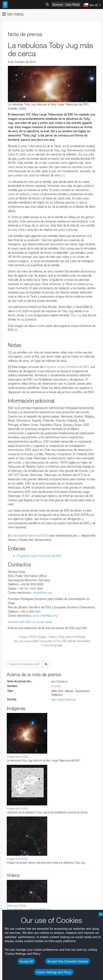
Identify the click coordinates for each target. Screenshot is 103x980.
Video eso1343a (16, 906)
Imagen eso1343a (17, 757)
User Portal (73, 5)
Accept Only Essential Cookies (68, 961)
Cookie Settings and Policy (54, 972)
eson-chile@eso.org (45, 616)
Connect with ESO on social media (30, 622)
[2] (16, 330)
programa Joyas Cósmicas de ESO (66, 367)
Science (58, 5)
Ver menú (13, 14)
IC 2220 (56, 686)
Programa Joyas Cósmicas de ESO (39, 556)
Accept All (26, 961)
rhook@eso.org (42, 593)
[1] (63, 175)
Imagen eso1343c (17, 859)
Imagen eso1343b (17, 808)
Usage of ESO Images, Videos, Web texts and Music (52, 637)
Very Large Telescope (64, 700)
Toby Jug (76, 315)
